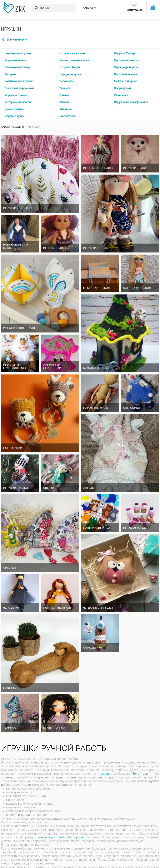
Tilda (42, 796)
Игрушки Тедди (70, 67)
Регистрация (134, 10)
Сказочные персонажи (19, 88)
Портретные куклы (126, 74)
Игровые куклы (14, 116)
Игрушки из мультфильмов (131, 102)
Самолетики (67, 116)
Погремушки (122, 88)
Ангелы (64, 102)
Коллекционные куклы (74, 60)
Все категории (15, 39)
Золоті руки (141, 774)
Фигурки (10, 74)
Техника (65, 88)
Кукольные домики (126, 60)
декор (105, 774)
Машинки (66, 109)
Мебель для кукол (126, 81)
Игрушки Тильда (125, 53)
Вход (134, 5)
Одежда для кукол (126, 67)
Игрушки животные (72, 53)
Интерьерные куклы (18, 102)
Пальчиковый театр (17, 67)
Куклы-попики (14, 109)
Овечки (64, 95)
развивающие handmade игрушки (61, 837)
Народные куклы (70, 74)
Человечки (66, 81)
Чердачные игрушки (18, 53)
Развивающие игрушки (19, 81)
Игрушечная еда (15, 60)
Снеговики (121, 95)
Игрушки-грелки (16, 95)
